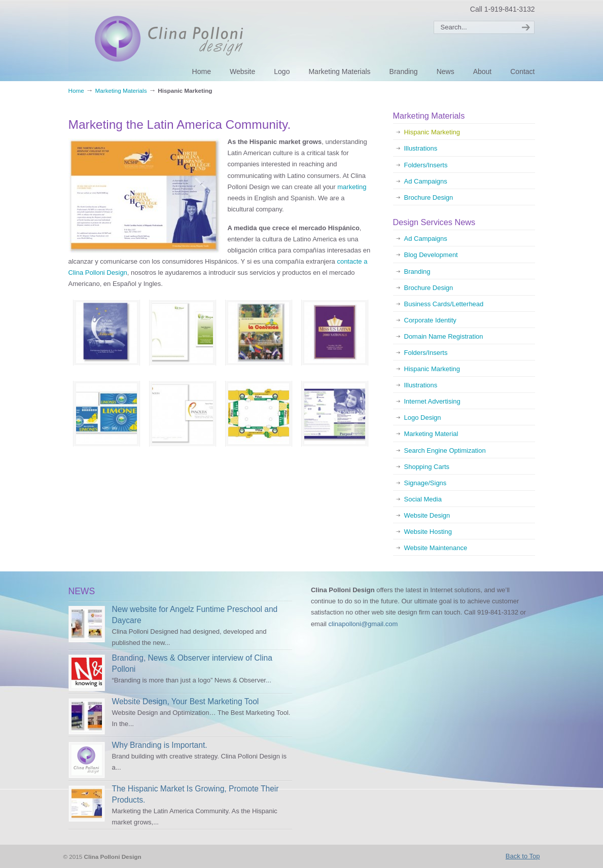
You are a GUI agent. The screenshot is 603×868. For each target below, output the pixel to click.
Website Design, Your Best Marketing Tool (186, 701)
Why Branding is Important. (160, 745)
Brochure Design (429, 197)
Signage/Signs (425, 483)
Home (76, 91)
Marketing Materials (121, 91)
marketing (352, 187)
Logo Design (423, 418)
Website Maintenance (436, 548)
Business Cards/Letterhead (444, 304)
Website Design (427, 515)
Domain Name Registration (444, 336)
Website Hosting (428, 532)
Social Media (423, 499)
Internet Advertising (432, 401)
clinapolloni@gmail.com (363, 624)
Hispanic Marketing (432, 132)
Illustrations (421, 148)
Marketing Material (431, 434)
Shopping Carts (427, 467)
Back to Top (523, 856)
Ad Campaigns (426, 181)
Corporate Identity (430, 320)
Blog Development (431, 255)
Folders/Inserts (426, 165)
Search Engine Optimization (445, 450)
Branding (417, 272)
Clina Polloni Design (179, 40)
